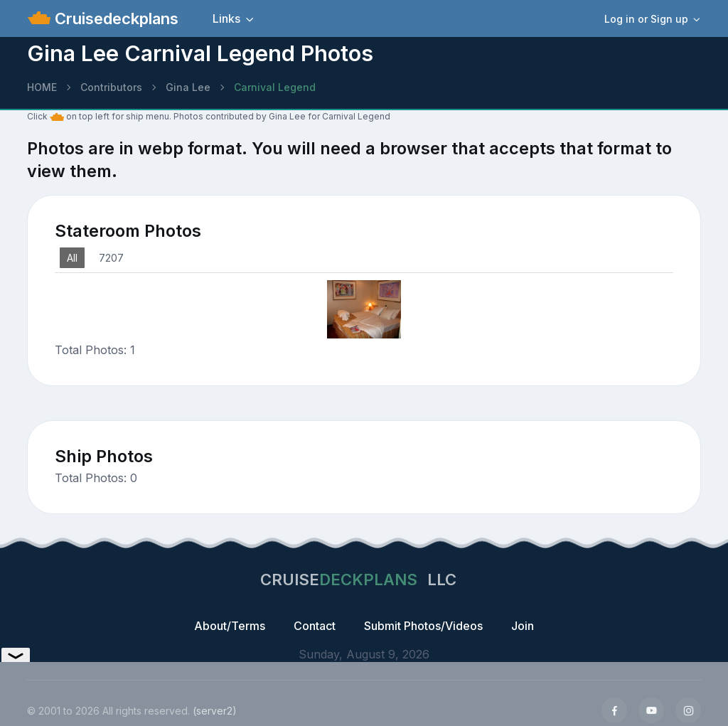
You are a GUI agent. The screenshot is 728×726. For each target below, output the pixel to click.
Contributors (111, 87)
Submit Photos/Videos (423, 626)
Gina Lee (188, 87)
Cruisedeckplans (114, 18)
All (72, 258)
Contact (315, 626)
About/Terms (230, 626)
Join (523, 626)
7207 (111, 258)
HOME (42, 87)
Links (226, 18)
